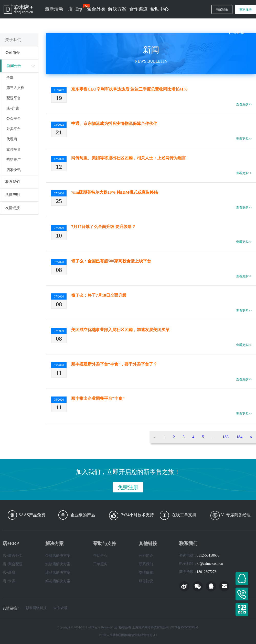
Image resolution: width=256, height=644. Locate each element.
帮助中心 (159, 9)
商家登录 (222, 9)
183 (226, 437)
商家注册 (246, 9)
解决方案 (117, 9)
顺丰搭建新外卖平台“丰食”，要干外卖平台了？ (114, 364)
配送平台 (14, 98)
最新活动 (54, 9)
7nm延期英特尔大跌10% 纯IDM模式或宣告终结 (115, 192)
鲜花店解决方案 (58, 581)
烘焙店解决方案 (58, 564)
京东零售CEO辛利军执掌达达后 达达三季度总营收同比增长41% (129, 89)
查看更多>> (244, 104)
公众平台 (14, 119)
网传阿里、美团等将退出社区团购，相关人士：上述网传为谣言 (129, 158)
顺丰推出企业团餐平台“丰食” (98, 398)
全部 (10, 78)
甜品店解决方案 (58, 573)
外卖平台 (14, 129)
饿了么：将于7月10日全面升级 (99, 295)
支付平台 (14, 149)
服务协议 (146, 581)
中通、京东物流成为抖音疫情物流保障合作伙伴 (114, 123)
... (213, 437)
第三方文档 (15, 88)
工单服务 (100, 564)
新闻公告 (14, 66)
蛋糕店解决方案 (58, 556)
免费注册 (128, 487)
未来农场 (60, 608)
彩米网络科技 (36, 608)
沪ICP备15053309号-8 (184, 627)
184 (239, 437)
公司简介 (13, 53)
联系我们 (13, 182)
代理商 (12, 139)
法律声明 (13, 195)
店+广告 (13, 108)
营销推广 (14, 160)
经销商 (239, 33)
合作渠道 (138, 9)
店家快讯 (14, 170)
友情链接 (13, 208)
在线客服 (242, 579)
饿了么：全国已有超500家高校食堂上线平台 (111, 261)
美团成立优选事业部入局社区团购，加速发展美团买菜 (120, 330)
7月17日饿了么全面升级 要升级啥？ (103, 227)
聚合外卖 (96, 9)
